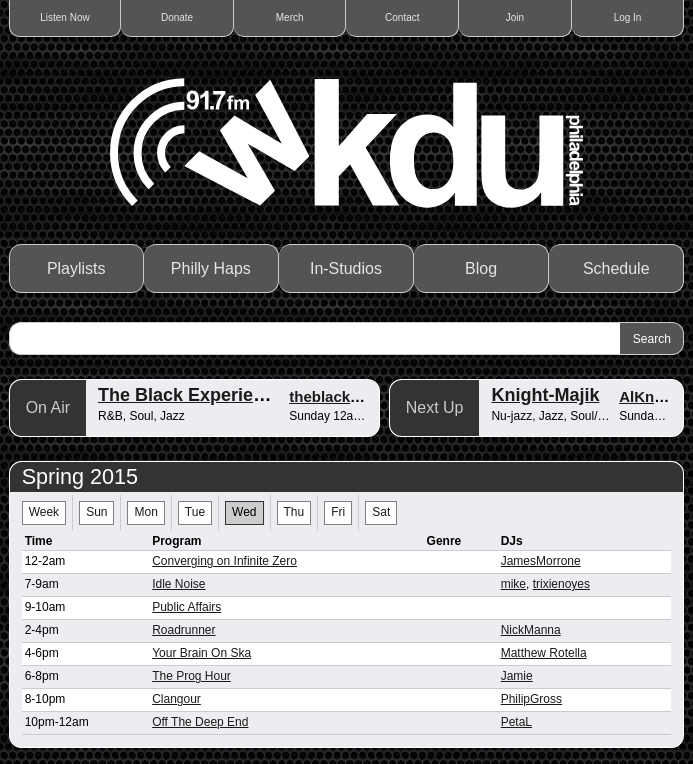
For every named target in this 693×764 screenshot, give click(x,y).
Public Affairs (186, 607)
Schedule (616, 268)
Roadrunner (183, 630)
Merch (290, 17)
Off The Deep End (200, 722)
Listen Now (64, 17)
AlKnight (650, 396)
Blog (481, 268)
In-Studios (346, 268)
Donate (177, 17)
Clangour (176, 699)
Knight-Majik (545, 395)
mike (513, 584)
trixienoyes (561, 584)
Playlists (76, 268)
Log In (628, 17)
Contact (402, 17)
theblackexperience (358, 396)
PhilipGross (531, 699)
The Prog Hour (191, 676)
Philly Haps (211, 268)
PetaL (516, 722)
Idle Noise (178, 584)
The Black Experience (191, 395)
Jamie (517, 676)
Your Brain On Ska (201, 653)
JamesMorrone (541, 561)
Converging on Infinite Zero (224, 561)
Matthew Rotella (544, 653)
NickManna (531, 630)
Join (515, 17)
